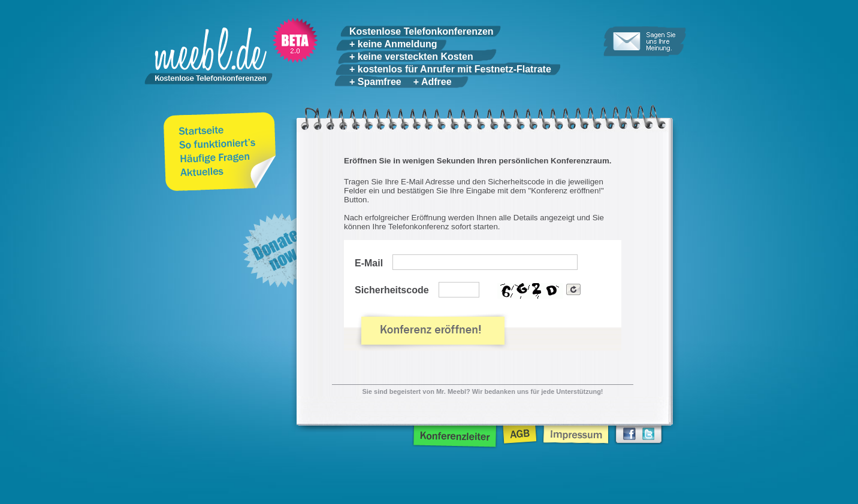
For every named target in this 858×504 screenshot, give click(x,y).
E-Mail (369, 263)
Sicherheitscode (392, 290)
